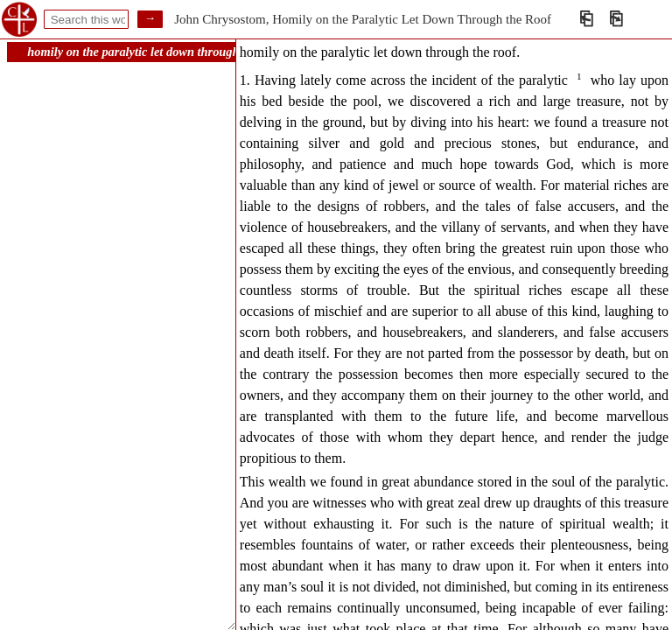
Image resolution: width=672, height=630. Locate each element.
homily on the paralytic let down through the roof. (157, 52)
